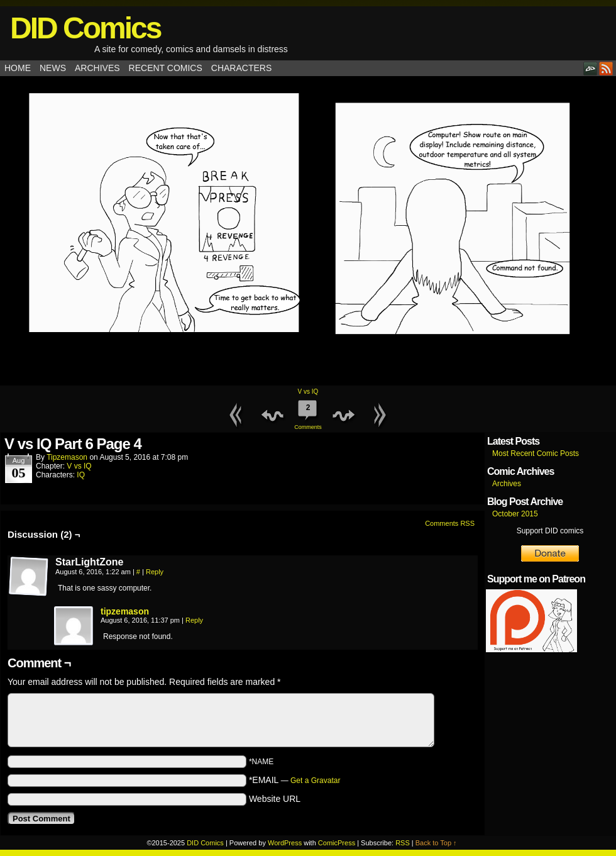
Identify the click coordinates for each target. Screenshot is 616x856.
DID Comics (85, 28)
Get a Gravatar (315, 781)
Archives (97, 68)
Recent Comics (166, 68)
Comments (308, 413)
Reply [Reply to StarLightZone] (155, 572)
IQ (81, 475)
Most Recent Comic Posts (536, 453)
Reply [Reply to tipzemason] (194, 620)
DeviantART (591, 68)
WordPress (285, 843)
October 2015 (515, 514)
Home (18, 68)
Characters (241, 68)
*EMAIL (295, 780)
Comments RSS (450, 523)
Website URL (275, 799)
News (53, 68)
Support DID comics (550, 531)
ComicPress (337, 843)
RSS (606, 68)
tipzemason (67, 457)
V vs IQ (308, 392)
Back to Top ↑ (436, 843)
